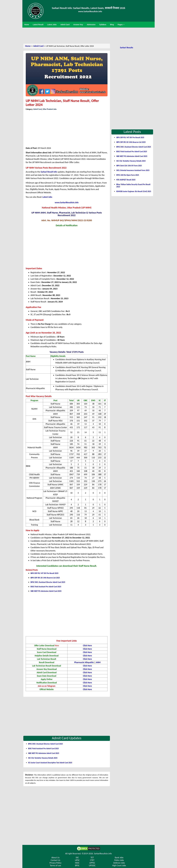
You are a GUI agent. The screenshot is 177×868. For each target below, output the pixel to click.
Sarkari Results (126, 48)
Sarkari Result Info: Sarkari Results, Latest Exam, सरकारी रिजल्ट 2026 (88, 8)
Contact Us (55, 860)
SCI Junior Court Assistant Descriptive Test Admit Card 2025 (50, 763)
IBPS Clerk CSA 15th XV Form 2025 (129, 166)
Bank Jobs (119, 858)
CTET (92, 860)
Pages (121, 25)
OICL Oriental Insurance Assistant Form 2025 (133, 170)
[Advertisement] (88, 35)
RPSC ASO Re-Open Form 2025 (128, 175)
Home (28, 46)
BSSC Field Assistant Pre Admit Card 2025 (46, 587)
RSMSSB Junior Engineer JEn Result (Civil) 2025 (134, 191)
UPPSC (92, 863)
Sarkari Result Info (49, 172)
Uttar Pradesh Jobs (50, 109)
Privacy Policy (55, 863)
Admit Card (38, 46)
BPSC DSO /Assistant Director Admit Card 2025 (48, 582)
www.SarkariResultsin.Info (90, 11)
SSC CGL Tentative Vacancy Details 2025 (43, 758)
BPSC (77, 865)
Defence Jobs (119, 863)
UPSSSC (92, 865)
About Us (55, 858)
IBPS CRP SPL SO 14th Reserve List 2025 (45, 578)
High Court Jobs (119, 865)
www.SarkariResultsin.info (67, 202)
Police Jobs (119, 860)
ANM (98, 662)
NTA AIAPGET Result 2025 (126, 180)
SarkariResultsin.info (103, 854)
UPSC (77, 860)
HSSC (77, 863)
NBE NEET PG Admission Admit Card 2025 (46, 591)
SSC (77, 858)
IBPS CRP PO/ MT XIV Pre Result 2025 (44, 573)
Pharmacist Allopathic (84, 662)
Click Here (87, 679)
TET (92, 858)
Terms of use (55, 865)
